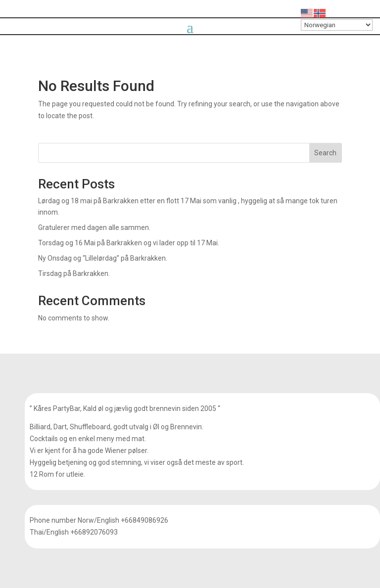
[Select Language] (337, 25)
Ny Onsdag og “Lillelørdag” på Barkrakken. (103, 258)
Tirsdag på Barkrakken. (74, 273)
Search (325, 153)
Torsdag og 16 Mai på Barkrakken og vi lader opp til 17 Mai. (129, 243)
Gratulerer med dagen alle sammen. (94, 227)
